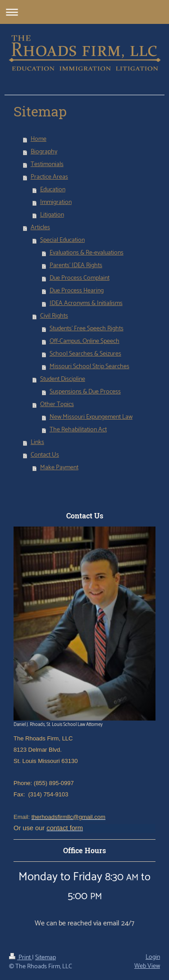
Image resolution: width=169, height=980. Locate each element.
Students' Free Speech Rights (87, 329)
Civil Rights (54, 316)
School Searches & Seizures (85, 354)
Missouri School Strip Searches (89, 367)
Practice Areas (49, 177)
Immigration (56, 202)
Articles (40, 228)
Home (39, 139)
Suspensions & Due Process (85, 392)
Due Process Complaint (80, 278)
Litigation (52, 215)
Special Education (62, 240)
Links (37, 442)
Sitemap (46, 958)
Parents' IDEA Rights (76, 266)
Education (53, 190)
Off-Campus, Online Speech (84, 341)
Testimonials (47, 164)
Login (153, 957)
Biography (44, 152)
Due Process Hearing (77, 291)
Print (21, 958)
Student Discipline (63, 379)
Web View (147, 966)
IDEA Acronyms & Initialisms (86, 303)
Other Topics (57, 404)
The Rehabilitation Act (78, 430)
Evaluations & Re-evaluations (87, 253)
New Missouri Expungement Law (91, 417)
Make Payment (59, 468)
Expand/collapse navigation (84, 12)
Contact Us (45, 455)
